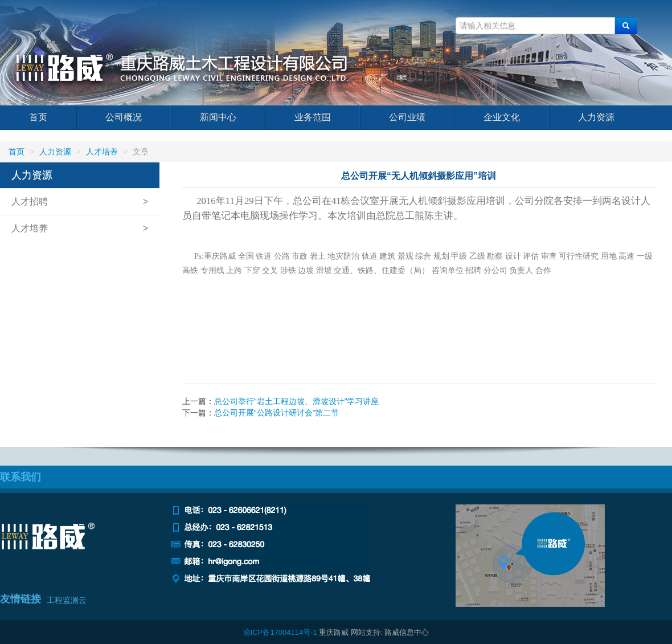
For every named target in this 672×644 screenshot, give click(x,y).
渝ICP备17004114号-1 (280, 632)
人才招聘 (30, 201)
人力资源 (596, 117)
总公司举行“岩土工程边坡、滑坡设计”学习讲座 (296, 401)
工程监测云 (67, 600)
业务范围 (313, 117)
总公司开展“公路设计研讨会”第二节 (276, 413)
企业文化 (502, 117)
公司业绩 (407, 117)
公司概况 (124, 117)
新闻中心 (218, 117)
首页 (38, 117)
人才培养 (102, 152)
